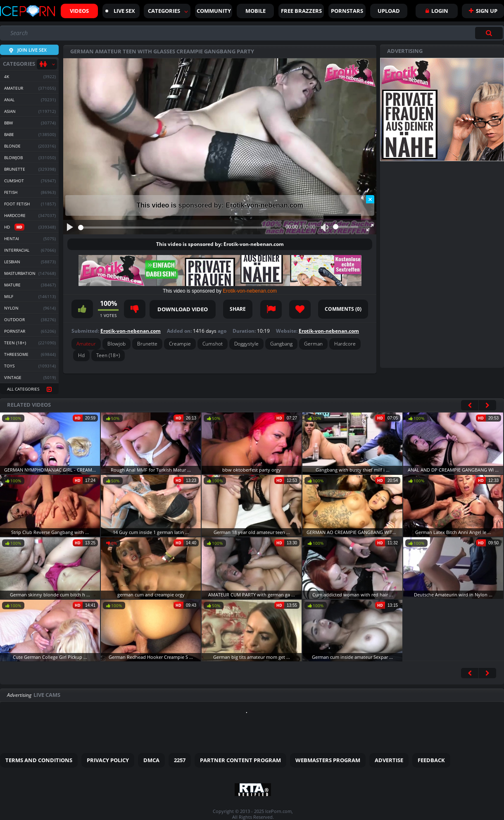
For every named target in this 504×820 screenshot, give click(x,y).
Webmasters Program (328, 760)
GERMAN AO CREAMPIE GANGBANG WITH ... (353, 532)
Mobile (256, 11)
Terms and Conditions (39, 760)
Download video (183, 309)
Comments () (343, 309)
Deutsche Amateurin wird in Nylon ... (453, 595)
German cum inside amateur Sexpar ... (352, 657)
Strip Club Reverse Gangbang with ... (50, 532)
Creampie (180, 344)
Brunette (147, 344)
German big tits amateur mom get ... (252, 657)
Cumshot (213, 344)
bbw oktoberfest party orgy (252, 470)
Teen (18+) (108, 355)
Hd (81, 355)
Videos (79, 11)
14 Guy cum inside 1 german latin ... (151, 532)
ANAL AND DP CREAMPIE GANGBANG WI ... (453, 470)
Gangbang (281, 344)
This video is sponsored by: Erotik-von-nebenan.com (220, 244)
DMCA (151, 760)
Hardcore (345, 344)
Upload (389, 11)
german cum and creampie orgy (151, 595)
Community (214, 11)
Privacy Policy (108, 760)
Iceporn (27, 11)
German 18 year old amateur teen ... (252, 532)
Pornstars (347, 11)
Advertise (389, 760)
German (313, 344)
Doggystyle (246, 344)
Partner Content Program (240, 760)
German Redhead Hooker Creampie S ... (151, 657)
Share (238, 309)
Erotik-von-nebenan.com (264, 205)
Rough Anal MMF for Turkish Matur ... (151, 470)
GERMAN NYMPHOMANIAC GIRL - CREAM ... (51, 470)
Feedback (431, 760)
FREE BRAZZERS (301, 11)
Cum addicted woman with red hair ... (353, 595)
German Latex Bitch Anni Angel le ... (453, 532)
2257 (180, 760)
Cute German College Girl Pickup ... (50, 657)
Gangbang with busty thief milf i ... (353, 470)
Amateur (86, 344)
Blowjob (116, 344)
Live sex (120, 11)
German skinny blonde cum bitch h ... (50, 595)
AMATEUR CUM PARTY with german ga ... (252, 595)
